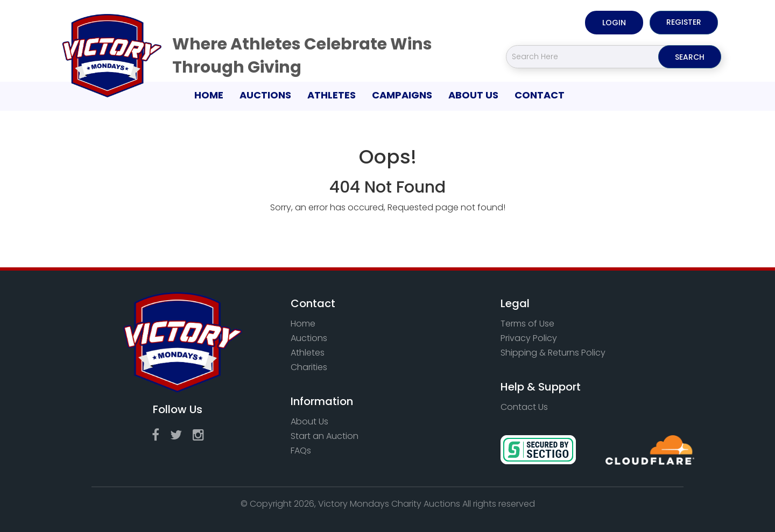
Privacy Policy (529, 338)
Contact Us (524, 407)
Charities (309, 367)
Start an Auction (325, 436)
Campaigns (402, 95)
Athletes (332, 95)
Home (213, 95)
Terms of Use (527, 324)
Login (614, 23)
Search (690, 57)
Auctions (265, 95)
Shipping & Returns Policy (553, 353)
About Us (473, 95)
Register (684, 22)
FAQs (301, 451)
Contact (540, 95)
